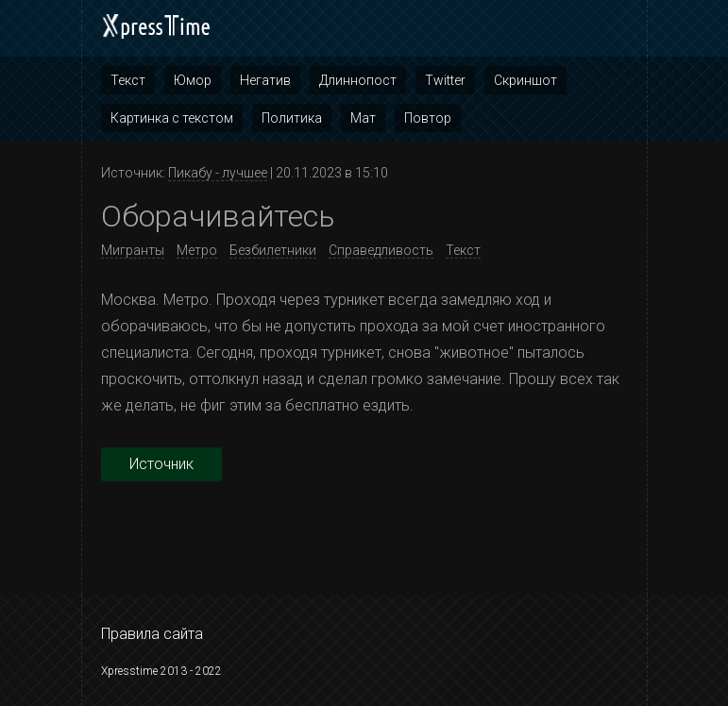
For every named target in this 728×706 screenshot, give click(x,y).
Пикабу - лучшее (218, 173)
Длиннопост (358, 80)
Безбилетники (273, 250)
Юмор (193, 80)
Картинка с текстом (172, 118)
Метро (197, 250)
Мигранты (133, 250)
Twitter (445, 80)
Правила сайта (152, 634)
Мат (363, 118)
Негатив (265, 80)
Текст (128, 80)
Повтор (428, 118)
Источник (161, 464)
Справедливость (381, 250)
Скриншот (525, 80)
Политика (292, 118)
